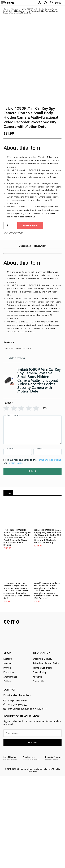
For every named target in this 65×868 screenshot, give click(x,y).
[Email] (48, 544)
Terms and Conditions (49, 552)
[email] (32, 825)
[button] (45, 3)
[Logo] (10, 851)
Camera (15, 9)
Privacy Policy (15, 555)
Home (6, 9)
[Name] (18, 544)
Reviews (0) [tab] (40, 338)
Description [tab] (25, 338)
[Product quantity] (9, 318)
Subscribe (32, 835)
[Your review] (32, 522)
